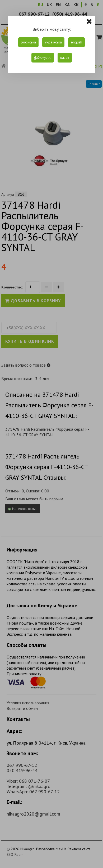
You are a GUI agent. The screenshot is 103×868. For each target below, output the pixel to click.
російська (28, 42)
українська (53, 42)
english (76, 42)
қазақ (65, 57)
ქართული (43, 57)
